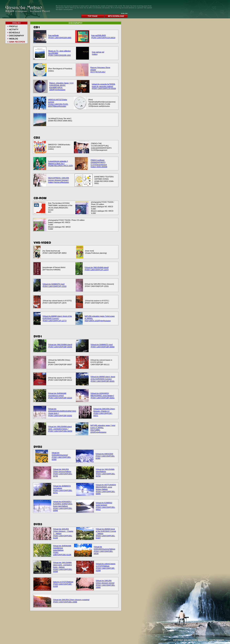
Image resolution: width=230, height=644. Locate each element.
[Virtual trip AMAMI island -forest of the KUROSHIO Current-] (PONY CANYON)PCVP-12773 (57, 318)
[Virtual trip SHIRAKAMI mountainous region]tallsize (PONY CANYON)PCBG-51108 (62, 550)
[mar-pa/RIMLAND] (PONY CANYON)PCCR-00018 (103, 36)
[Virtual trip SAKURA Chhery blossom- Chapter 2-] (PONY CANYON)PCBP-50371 (104, 412)
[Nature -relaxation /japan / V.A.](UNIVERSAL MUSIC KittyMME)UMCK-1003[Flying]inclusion (62, 86)
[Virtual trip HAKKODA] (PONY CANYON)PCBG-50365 (105, 456)
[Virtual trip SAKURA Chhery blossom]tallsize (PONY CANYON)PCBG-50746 (63, 473)
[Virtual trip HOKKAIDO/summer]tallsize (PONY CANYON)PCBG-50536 (105, 550)
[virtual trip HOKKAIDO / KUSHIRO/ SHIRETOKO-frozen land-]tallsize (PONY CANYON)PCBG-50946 (63, 506)
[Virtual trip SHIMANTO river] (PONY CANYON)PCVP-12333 (55, 285)
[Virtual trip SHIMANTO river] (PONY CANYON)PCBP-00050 (102, 346)
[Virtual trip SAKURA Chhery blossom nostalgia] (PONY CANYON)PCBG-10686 (71, 601)
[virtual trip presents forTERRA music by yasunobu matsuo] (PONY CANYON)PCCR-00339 (104, 86)
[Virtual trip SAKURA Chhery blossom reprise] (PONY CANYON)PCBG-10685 (105, 584)
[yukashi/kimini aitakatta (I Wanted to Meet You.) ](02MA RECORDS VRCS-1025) (60, 163)
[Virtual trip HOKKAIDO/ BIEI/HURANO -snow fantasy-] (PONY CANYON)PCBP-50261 (102, 396)
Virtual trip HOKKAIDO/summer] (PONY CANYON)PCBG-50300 (61, 456)
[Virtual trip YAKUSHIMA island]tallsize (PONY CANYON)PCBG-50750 (105, 473)
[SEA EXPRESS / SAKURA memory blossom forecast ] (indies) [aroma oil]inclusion (59, 180)
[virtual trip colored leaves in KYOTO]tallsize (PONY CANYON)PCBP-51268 (106, 567)
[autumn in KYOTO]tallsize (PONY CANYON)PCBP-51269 (63, 584)
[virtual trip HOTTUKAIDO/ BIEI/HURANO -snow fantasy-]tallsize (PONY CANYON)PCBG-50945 (106, 489)
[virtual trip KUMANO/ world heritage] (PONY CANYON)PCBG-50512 (105, 506)
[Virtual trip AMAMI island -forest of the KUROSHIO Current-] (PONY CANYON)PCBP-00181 (103, 379)
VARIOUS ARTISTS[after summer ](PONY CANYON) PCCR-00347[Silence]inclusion (58, 103)
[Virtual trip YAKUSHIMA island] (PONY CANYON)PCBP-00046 (60, 346)
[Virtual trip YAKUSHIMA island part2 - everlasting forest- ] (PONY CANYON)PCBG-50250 (60, 429)
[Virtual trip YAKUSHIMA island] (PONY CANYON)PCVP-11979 (97, 269)
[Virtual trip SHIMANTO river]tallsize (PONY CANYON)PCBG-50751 (63, 489)
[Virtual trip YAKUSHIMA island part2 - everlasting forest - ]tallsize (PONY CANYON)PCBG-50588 (63, 567)
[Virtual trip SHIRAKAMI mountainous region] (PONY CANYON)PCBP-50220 (60, 396)
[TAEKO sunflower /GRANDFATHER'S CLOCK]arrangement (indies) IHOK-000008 (99, 163)
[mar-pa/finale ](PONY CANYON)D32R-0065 (60, 36)
